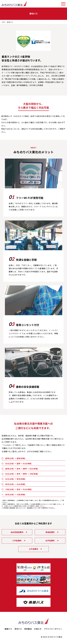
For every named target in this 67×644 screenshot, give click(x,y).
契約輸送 (28, 629)
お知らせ (38, 629)
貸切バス (18, 629)
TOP (3, 22)
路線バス (8, 629)
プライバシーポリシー (53, 629)
